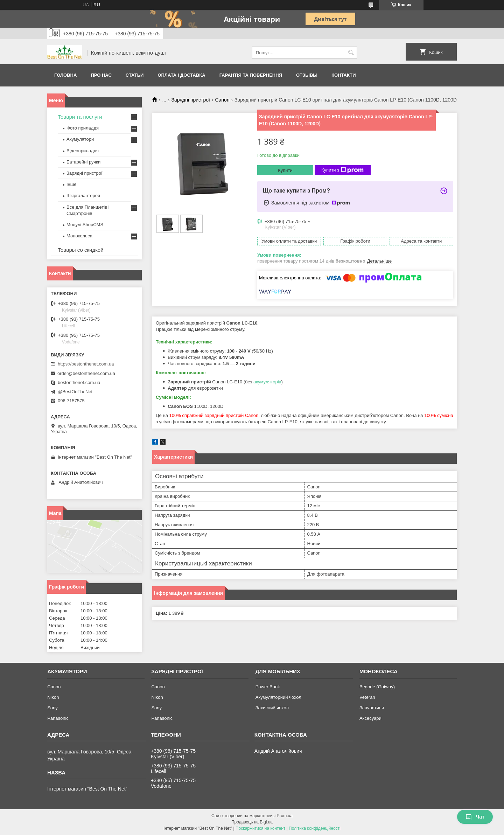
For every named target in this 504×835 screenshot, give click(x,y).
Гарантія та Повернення (251, 75)
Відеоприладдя (83, 151)
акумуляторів (267, 382)
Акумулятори (80, 139)
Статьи (135, 75)
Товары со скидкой (81, 250)
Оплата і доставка (181, 75)
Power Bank (268, 687)
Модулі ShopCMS (85, 225)
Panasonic (58, 718)
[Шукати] (351, 53)
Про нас (101, 75)
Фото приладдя (83, 128)
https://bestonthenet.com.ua (86, 364)
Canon (222, 100)
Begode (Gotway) (377, 687)
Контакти (344, 75)
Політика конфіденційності (315, 828)
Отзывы (307, 75)
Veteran (367, 697)
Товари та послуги (80, 117)
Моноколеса (79, 236)
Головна (65, 75)
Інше (71, 184)
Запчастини (372, 708)
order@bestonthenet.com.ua (86, 373)
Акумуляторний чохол (278, 697)
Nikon (53, 697)
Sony (52, 708)
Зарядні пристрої (191, 100)
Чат (475, 817)
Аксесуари (370, 718)
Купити (285, 170)
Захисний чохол (272, 708)
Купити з (342, 170)
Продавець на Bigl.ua (252, 822)
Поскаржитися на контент (260, 828)
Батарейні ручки (83, 162)
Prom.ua (285, 816)
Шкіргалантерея (83, 196)
